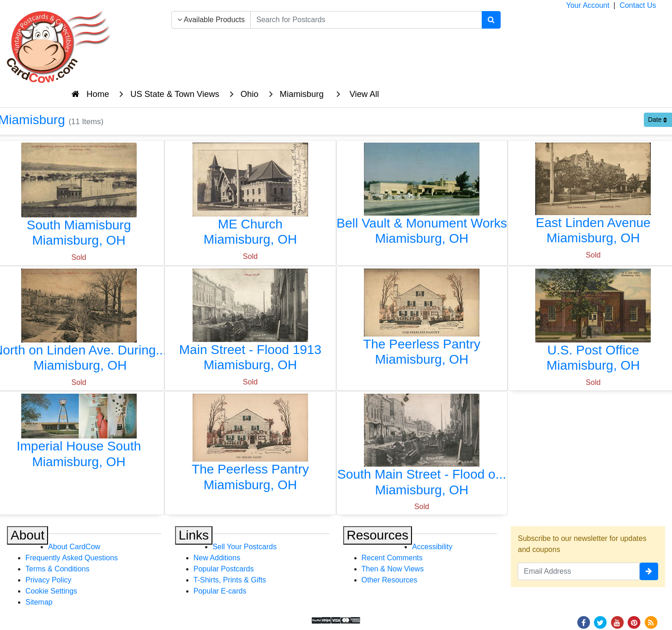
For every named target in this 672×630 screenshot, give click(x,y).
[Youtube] (617, 622)
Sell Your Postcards (245, 547)
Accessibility (432, 547)
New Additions (217, 558)
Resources (378, 535)
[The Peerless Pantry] (422, 320)
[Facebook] (583, 622)
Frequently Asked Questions (72, 558)
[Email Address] (579, 571)
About (27, 535)
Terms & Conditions (58, 569)
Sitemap (39, 602)
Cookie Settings (51, 591)
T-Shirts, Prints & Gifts (230, 580)
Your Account (588, 5)
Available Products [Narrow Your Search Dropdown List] (211, 20)
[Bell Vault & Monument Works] (422, 196)
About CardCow (74, 547)
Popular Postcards (224, 569)
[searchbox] (366, 20)
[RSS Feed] (651, 622)
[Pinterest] (634, 622)
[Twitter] (600, 622)
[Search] (491, 20)
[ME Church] (250, 197)
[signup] (649, 571)
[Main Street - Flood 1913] (250, 323)
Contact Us (638, 5)
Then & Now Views (393, 569)
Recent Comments (392, 558)
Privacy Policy (48, 580)
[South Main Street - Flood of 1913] (422, 447)
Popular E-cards (220, 591)
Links (194, 535)
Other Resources (390, 580)
